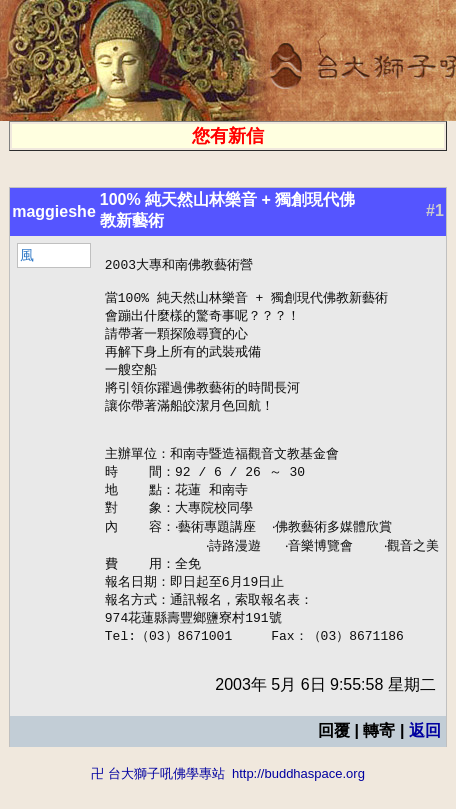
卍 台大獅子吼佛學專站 (158, 799)
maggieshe (47, 211)
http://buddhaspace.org (298, 799)
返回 (432, 756)
